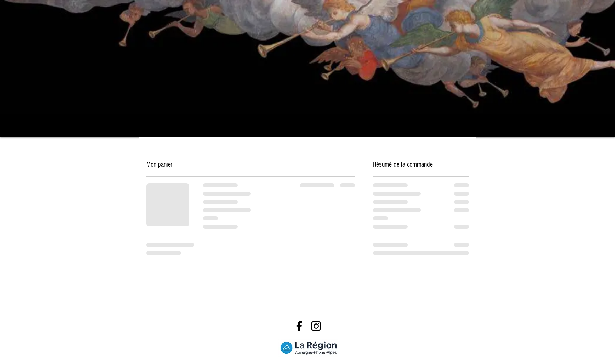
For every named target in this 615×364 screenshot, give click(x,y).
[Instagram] (316, 326)
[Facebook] (299, 326)
